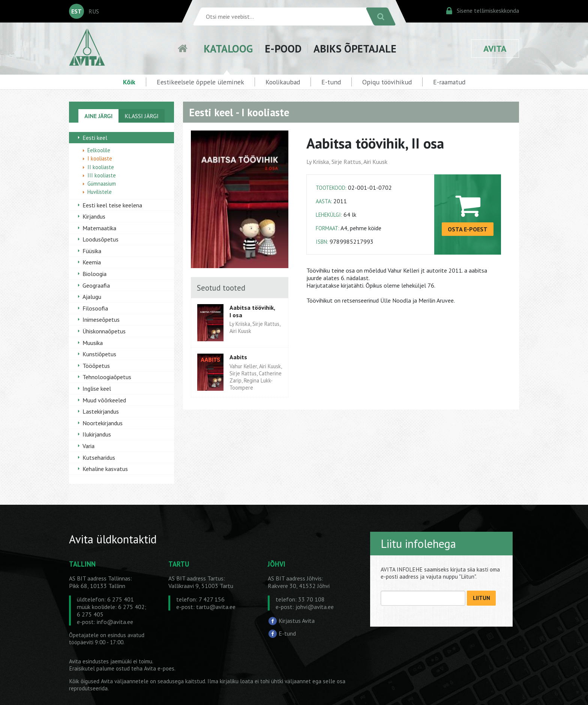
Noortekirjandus (103, 423)
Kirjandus (94, 216)
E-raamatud (449, 82)
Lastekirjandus (101, 411)
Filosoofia (95, 308)
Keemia (92, 262)
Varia (88, 446)
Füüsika (92, 251)
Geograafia (96, 285)
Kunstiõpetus (99, 354)
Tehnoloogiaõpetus (107, 377)
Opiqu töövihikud (387, 82)
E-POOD (283, 49)
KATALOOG (228, 49)
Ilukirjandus (97, 434)
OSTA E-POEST (468, 229)
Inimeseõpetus (101, 319)
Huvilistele (100, 192)
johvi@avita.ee (315, 607)
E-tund (331, 82)
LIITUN (481, 598)
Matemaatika (99, 228)
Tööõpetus (96, 366)
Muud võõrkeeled (104, 400)
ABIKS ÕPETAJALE (355, 49)
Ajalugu (92, 297)
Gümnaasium (102, 184)
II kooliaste (101, 167)
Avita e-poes (159, 668)
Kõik (129, 82)
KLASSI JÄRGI (142, 116)
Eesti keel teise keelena (112, 205)
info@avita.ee (115, 622)
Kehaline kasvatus (105, 469)
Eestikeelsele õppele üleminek (200, 82)
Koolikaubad (283, 82)
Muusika (93, 343)
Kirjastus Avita (297, 621)
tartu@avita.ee (216, 607)
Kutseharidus (99, 457)
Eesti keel (95, 138)
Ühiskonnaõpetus (104, 331)
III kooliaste (102, 175)
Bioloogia (94, 274)
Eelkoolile (99, 150)
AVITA (495, 49)
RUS (94, 11)
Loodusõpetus (100, 239)
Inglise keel (97, 388)
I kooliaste (100, 158)
